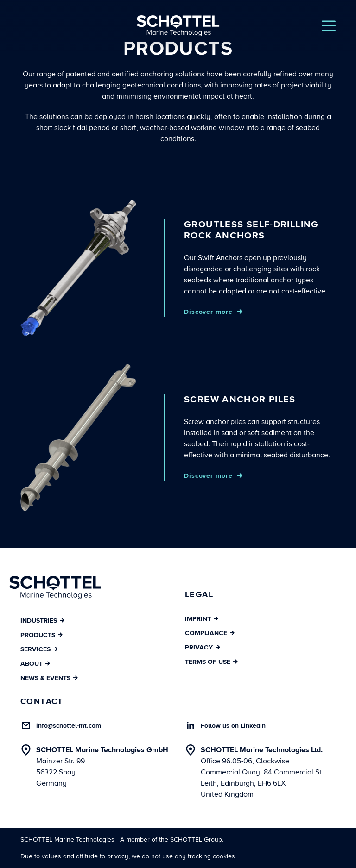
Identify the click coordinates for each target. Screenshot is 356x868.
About (35, 664)
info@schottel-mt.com (69, 726)
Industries (42, 621)
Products (41, 635)
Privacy (203, 647)
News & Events (49, 678)
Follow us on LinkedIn (233, 726)
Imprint (202, 619)
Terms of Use (211, 662)
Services (39, 649)
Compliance (210, 633)
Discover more (208, 312)
